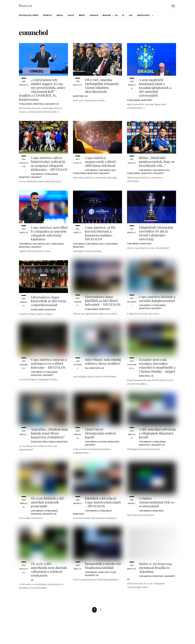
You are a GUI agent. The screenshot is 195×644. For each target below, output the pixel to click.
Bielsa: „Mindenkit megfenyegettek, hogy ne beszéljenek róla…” (157, 162)
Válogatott (50, 104)
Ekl (131, 16)
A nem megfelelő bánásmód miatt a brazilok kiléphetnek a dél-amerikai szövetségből (155, 88)
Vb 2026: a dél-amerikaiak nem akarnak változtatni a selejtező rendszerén (49, 571)
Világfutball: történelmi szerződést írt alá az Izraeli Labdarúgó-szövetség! (156, 233)
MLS (87, 371)
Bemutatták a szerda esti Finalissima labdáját (103, 567)
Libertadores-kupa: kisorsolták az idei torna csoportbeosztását (48, 301)
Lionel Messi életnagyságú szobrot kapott (100, 434)
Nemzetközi (144, 16)
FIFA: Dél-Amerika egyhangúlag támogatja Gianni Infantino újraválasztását (102, 86)
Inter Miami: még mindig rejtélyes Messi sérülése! (103, 364)
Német (82, 16)
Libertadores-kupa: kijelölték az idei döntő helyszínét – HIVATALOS (103, 300)
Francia (94, 16)
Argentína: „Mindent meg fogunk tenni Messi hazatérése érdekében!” (49, 434)
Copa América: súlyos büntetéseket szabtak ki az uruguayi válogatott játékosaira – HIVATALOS (49, 164)
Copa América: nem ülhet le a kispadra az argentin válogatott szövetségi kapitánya (49, 233)
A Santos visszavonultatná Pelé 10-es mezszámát (157, 498)
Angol (60, 16)
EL (124, 16)
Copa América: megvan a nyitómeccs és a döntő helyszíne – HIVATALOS (49, 364)
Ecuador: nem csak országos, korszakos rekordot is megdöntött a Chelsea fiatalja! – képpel (157, 366)
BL (117, 16)
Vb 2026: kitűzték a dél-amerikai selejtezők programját (48, 503)
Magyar (107, 16)
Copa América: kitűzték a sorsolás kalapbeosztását (157, 299)
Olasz (71, 16)
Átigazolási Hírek (29, 16)
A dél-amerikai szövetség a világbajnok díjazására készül (157, 434)
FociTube (103, 443)
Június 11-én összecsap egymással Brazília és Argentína (155, 562)
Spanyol (48, 16)
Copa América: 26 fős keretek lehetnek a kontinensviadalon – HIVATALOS (100, 233)
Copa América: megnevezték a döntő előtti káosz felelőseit (100, 162)
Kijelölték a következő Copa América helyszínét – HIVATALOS (103, 503)
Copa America (37, 174)
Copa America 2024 (107, 171)
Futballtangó (26, 104)
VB (57, 104)
